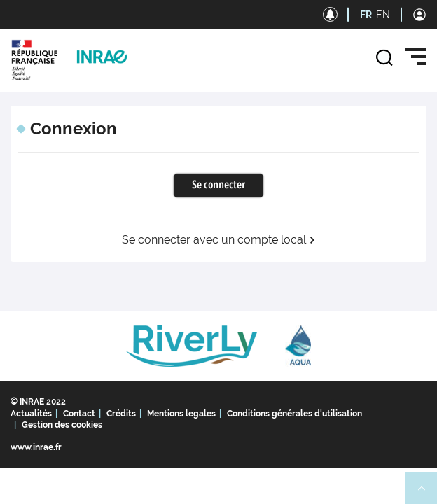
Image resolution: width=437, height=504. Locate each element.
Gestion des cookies (62, 425)
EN (383, 15)
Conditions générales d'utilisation (294, 414)
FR (366, 15)
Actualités (31, 414)
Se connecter (218, 185)
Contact (79, 414)
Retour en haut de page (427, 494)
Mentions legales (181, 414)
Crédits (121, 414)
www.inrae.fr (36, 447)
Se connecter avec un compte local (219, 240)
